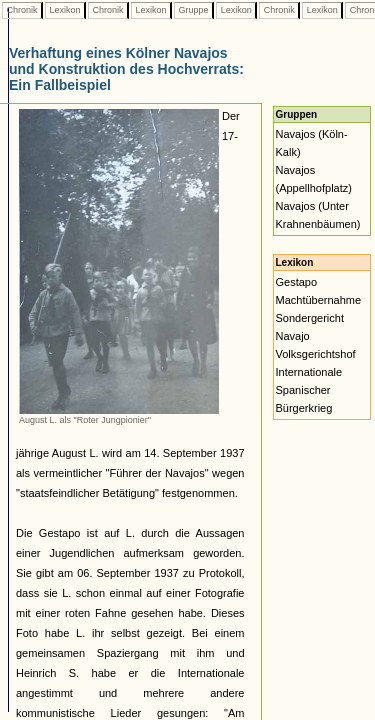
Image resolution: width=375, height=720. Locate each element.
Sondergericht (310, 318)
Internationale (309, 372)
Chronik (22, 10)
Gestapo (297, 282)
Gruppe (193, 10)
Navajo (293, 336)
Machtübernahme (319, 300)
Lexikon (65, 10)
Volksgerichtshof (316, 354)
